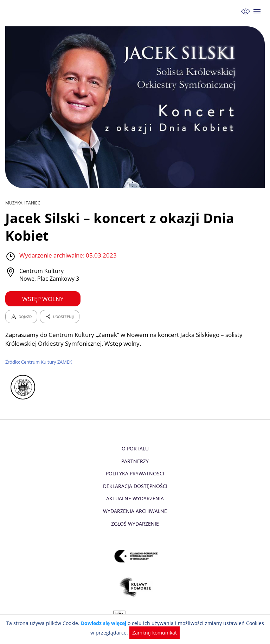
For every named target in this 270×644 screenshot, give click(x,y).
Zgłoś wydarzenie (135, 524)
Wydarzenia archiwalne (135, 511)
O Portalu (135, 448)
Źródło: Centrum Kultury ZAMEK (39, 362)
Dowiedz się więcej (102, 623)
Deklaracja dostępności (135, 486)
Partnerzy (135, 461)
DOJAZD (21, 317)
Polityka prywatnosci (135, 473)
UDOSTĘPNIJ (59, 317)
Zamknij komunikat (151, 633)
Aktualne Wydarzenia (135, 498)
